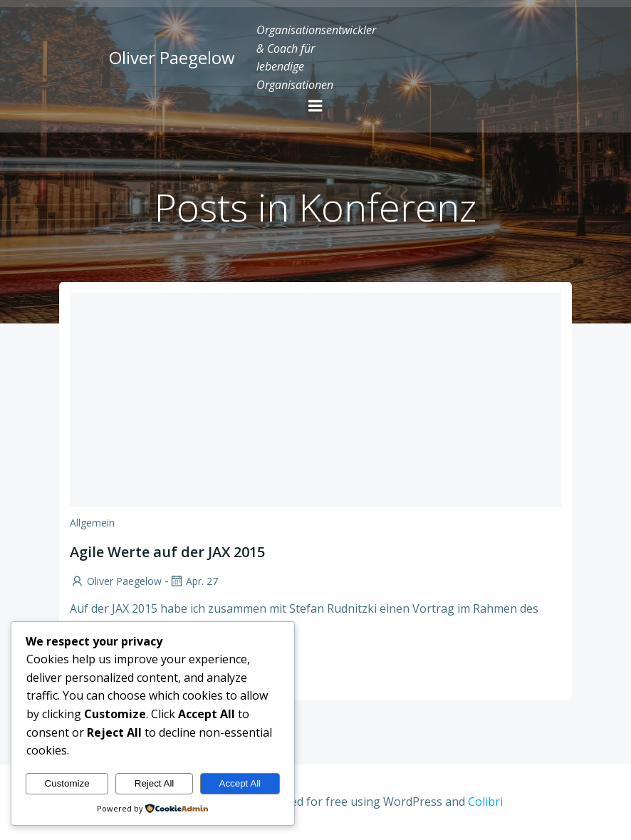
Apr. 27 (193, 581)
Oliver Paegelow (116, 581)
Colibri (485, 802)
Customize (67, 783)
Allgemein (92, 523)
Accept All (240, 783)
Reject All (155, 783)
